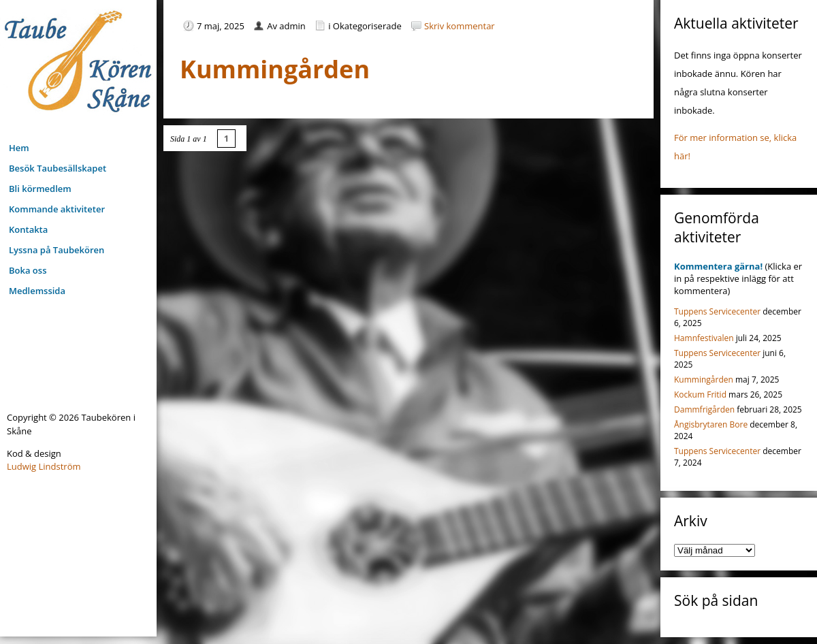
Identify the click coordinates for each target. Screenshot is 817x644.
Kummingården (704, 380)
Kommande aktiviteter (57, 209)
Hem (19, 148)
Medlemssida (37, 291)
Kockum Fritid (700, 395)
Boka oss (28, 270)
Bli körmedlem (40, 189)
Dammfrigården (704, 409)
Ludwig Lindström (44, 466)
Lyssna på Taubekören (57, 250)
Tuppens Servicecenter (717, 311)
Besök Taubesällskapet (58, 168)
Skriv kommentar (460, 26)
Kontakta (28, 229)
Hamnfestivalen (704, 338)
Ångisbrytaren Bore (711, 424)
